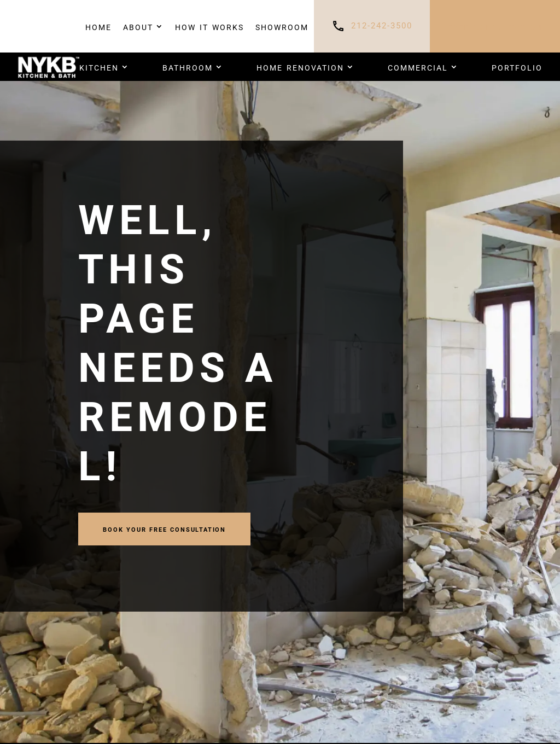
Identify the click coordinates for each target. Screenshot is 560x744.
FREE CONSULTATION (495, 26)
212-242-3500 (382, 26)
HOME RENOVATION (300, 67)
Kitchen (99, 67)
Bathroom (188, 67)
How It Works (209, 26)
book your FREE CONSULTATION (164, 529)
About (138, 26)
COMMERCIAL (418, 67)
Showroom (282, 26)
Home (98, 26)
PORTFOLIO (517, 67)
